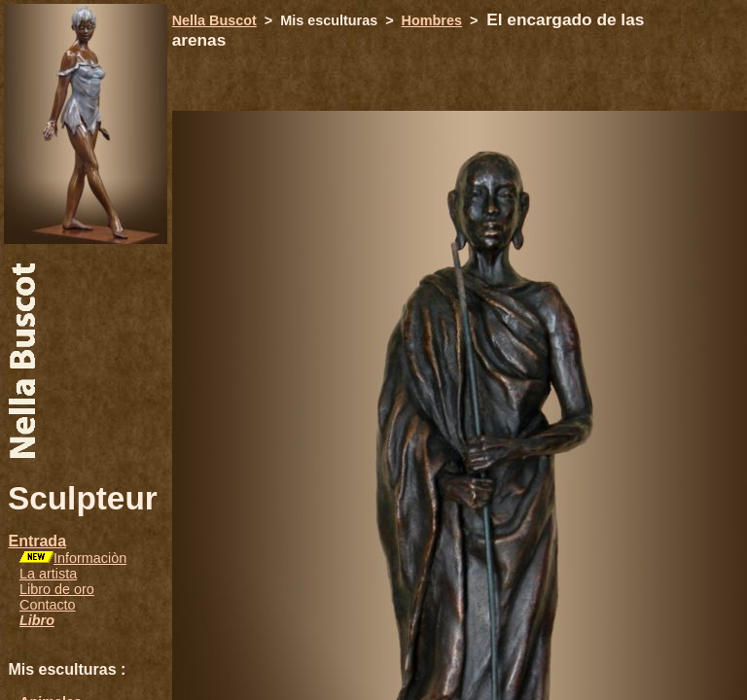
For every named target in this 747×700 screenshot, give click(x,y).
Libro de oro (57, 589)
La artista (48, 574)
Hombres (432, 20)
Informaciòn (90, 558)
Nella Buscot (214, 20)
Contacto (48, 605)
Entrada (37, 541)
